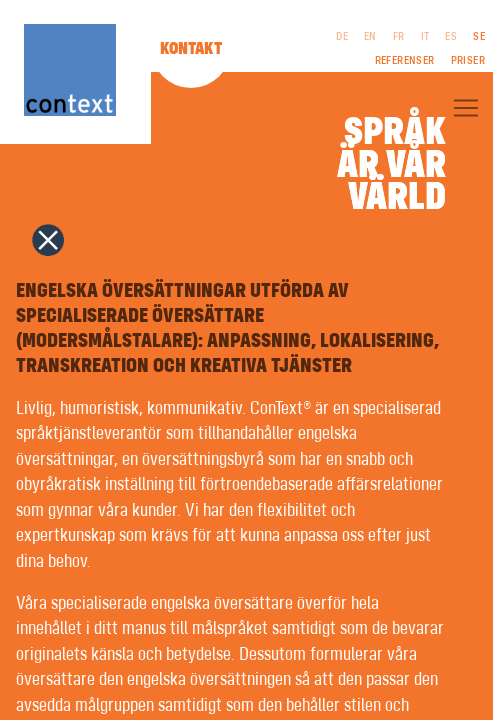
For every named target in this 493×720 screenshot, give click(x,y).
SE (479, 37)
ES (451, 37)
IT (425, 37)
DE (342, 37)
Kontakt (191, 49)
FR (399, 37)
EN (370, 37)
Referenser (405, 61)
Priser (468, 61)
